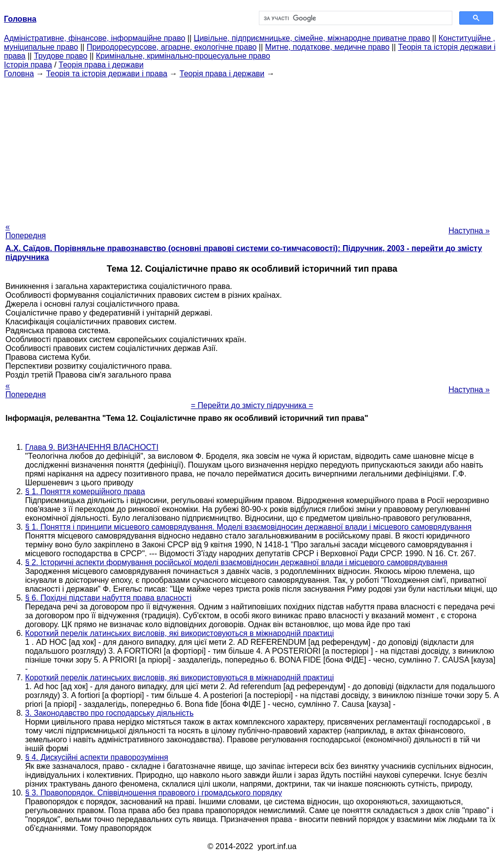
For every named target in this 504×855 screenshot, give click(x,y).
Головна (19, 74)
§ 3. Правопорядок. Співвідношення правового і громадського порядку (154, 793)
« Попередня (26, 231)
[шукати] (355, 18)
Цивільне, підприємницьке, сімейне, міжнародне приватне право (312, 38)
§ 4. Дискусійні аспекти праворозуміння (97, 757)
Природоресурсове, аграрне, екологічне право (172, 47)
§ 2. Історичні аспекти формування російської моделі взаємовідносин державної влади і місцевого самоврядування (236, 562)
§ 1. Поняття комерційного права (85, 491)
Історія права (28, 65)
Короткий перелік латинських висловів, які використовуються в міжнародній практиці (179, 633)
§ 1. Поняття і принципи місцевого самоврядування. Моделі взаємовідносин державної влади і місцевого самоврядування (248, 527)
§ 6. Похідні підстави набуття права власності (108, 598)
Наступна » (469, 231)
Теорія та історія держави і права (107, 74)
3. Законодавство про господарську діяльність (109, 713)
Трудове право (61, 56)
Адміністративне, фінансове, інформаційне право (94, 38)
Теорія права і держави (101, 65)
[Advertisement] (252, 147)
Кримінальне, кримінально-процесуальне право (183, 56)
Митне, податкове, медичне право (328, 47)
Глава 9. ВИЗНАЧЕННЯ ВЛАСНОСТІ (92, 447)
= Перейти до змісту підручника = (252, 405)
